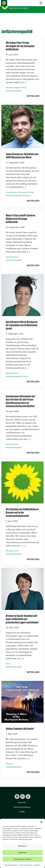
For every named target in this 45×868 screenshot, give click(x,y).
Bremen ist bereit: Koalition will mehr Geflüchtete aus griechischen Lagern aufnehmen (22, 615)
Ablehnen (22, 853)
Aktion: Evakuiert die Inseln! (20, 725)
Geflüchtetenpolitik (14, 87)
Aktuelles (9, 84)
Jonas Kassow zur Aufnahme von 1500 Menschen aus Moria (22, 152)
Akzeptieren (22, 846)
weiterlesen (33, 92)
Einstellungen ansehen (23, 859)
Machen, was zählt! (19, 8)
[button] (41, 822)
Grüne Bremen (17, 5)
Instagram (17, 84)
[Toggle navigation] (41, 17)
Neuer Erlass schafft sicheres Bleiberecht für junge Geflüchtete (20, 215)
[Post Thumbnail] (22, 122)
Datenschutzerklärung (11, 865)
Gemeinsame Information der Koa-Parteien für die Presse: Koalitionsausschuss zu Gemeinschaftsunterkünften (20, 398)
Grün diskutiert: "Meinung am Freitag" (20, 189)
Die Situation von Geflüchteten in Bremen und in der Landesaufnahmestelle (22, 509)
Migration (27, 192)
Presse (24, 84)
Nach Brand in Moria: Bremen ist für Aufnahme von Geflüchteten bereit (22, 322)
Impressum (37, 865)
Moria (26, 373)
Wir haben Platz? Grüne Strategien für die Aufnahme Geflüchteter (20, 42)
